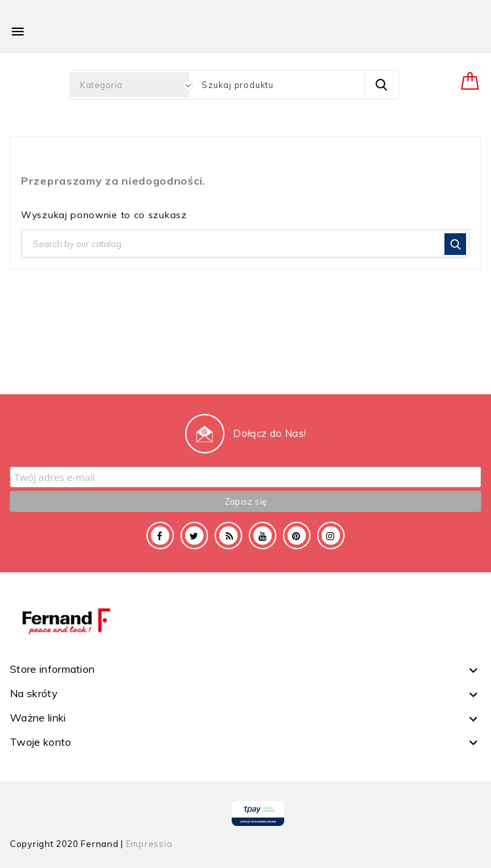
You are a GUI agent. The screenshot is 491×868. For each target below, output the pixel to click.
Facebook (160, 536)
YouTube (263, 536)
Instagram (331, 536)
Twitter (194, 536)
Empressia (149, 844)
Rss (228, 536)
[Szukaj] (245, 244)
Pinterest (297, 536)
